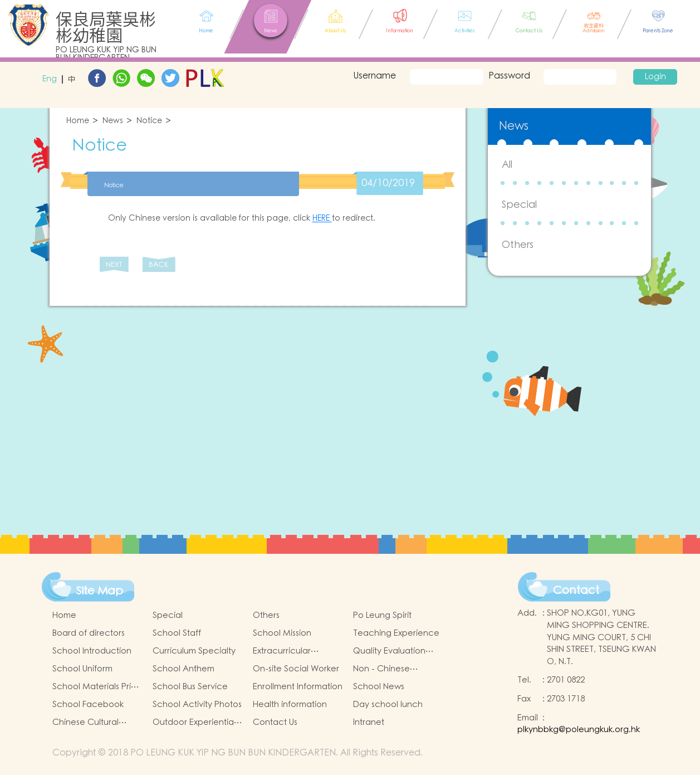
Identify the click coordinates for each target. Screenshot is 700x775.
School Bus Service (190, 687)
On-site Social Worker (296, 669)
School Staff (177, 633)
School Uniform (82, 669)
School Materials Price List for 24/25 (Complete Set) (97, 687)
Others (518, 245)
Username (373, 76)
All (507, 165)
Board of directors (89, 633)
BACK (158, 265)
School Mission (282, 633)
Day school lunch (388, 705)
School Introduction (92, 651)
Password (509, 76)
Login (655, 77)
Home (78, 121)
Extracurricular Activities (282, 651)
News (113, 121)
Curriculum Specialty (194, 651)
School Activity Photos (197, 705)
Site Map (100, 591)
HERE (322, 218)
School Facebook (88, 705)
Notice (149, 121)
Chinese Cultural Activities (85, 723)
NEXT (114, 265)
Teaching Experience (396, 633)
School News (379, 687)
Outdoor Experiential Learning (194, 723)
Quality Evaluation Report (389, 651)
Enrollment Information (298, 687)
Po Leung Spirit (382, 615)
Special (519, 205)
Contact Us (275, 722)
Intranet (369, 722)
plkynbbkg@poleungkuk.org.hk (579, 730)
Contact (576, 591)
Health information (290, 705)
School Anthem (183, 669)
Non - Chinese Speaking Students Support (390, 669)
